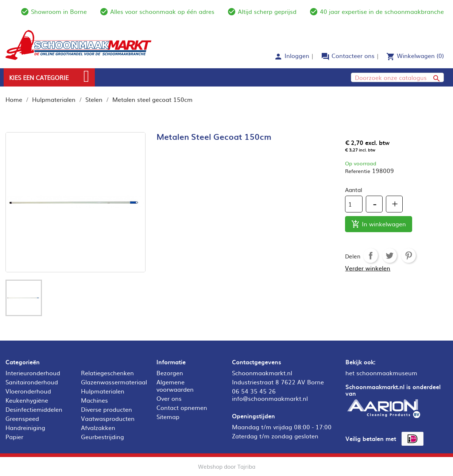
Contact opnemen (182, 407)
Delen (371, 256)
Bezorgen (170, 373)
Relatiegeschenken (107, 373)
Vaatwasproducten (108, 418)
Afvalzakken (98, 427)
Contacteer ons (353, 55)
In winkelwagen (379, 224)
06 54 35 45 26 (254, 391)
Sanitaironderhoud (32, 382)
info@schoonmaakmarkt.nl (270, 398)
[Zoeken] (397, 77)
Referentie (358, 171)
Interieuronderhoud (33, 373)
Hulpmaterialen (103, 391)
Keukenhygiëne (27, 400)
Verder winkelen (368, 268)
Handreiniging (25, 427)
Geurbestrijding (102, 437)
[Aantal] (354, 204)
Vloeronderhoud (28, 391)
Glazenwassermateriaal (114, 382)
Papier (14, 437)
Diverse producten (107, 409)
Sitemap (168, 416)
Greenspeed (22, 418)
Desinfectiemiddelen (34, 409)
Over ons (169, 398)
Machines (94, 400)
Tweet (390, 256)
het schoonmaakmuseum (381, 373)
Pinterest (409, 256)
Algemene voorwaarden (175, 385)
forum (325, 57)
